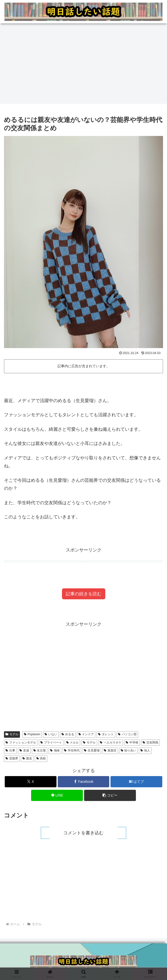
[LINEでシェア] (57, 795)
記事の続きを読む (84, 594)
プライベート (51, 742)
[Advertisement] (83, 63)
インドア (86, 734)
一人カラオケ (111, 742)
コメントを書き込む (84, 833)
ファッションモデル (21, 742)
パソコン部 (127, 734)
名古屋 (40, 750)
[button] (110, 795)
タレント (106, 734)
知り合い (129, 750)
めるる (68, 734)
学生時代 (72, 750)
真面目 (110, 750)
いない (51, 734)
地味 (55, 750)
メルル (73, 742)
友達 (24, 750)
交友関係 (150, 742)
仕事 (10, 750)
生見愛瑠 (92, 750)
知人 (145, 750)
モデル (12, 734)
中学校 (132, 742)
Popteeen (32, 734)
